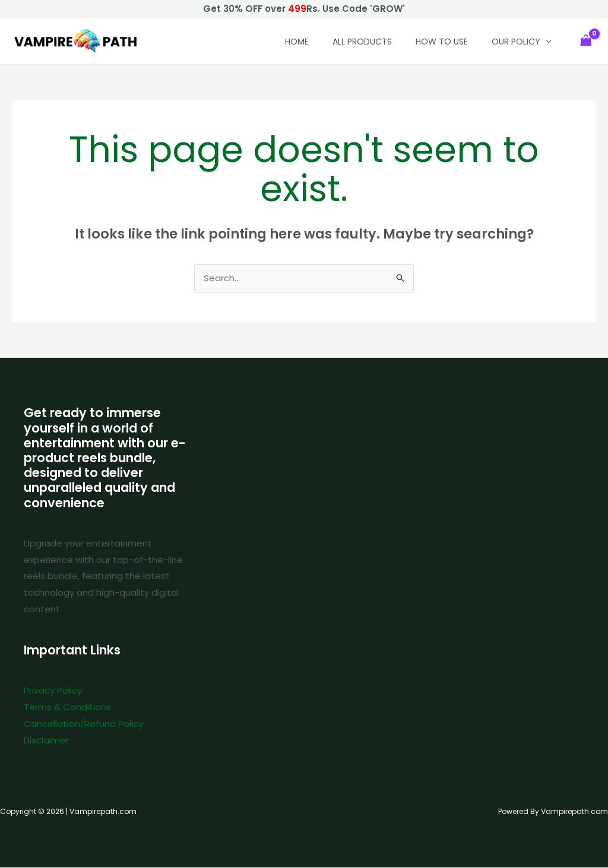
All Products (362, 42)
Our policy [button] (521, 42)
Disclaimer (46, 741)
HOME (297, 42)
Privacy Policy (53, 691)
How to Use (442, 42)
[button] (546, 42)
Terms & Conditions (67, 708)
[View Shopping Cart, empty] (586, 41)
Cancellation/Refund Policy (83, 724)
